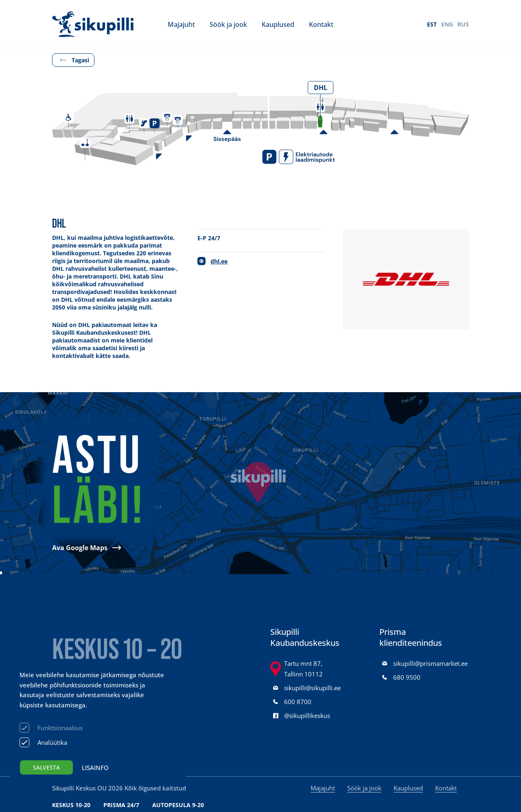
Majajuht (181, 24)
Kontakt (321, 24)
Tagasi (80, 60)
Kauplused (278, 24)
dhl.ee (219, 261)
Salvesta (46, 767)
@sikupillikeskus (307, 715)
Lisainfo (95, 768)
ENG (447, 24)
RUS (463, 24)
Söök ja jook (228, 24)
